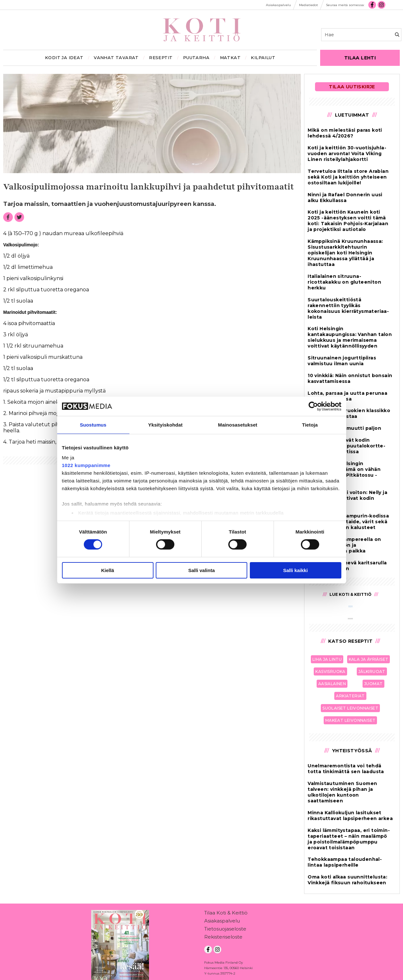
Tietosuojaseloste (225, 930)
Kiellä (108, 570)
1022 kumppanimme (86, 465)
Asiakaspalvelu (222, 922)
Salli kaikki (296, 570)
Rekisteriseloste (223, 938)
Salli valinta (201, 570)
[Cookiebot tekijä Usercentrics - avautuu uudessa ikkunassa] (313, 406)
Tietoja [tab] (310, 424)
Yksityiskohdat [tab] (165, 424)
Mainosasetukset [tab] (238, 424)
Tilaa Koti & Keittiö (226, 914)
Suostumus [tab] (93, 424)
